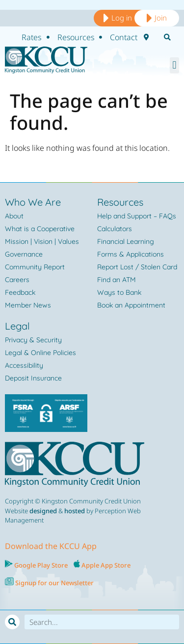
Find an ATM (117, 280)
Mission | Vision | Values (42, 241)
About (14, 216)
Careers (17, 280)
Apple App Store (106, 565)
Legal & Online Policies (40, 353)
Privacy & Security (33, 340)
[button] (174, 65)
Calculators (115, 229)
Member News (28, 305)
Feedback (20, 292)
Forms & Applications (131, 254)
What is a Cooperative (40, 229)
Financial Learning (126, 241)
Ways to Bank (119, 292)
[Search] (12, 622)
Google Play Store (40, 565)
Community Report (35, 267)
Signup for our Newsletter (54, 583)
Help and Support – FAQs (137, 216)
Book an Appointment (131, 305)
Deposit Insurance (33, 378)
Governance (24, 254)
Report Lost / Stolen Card (137, 267)
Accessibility (24, 365)
